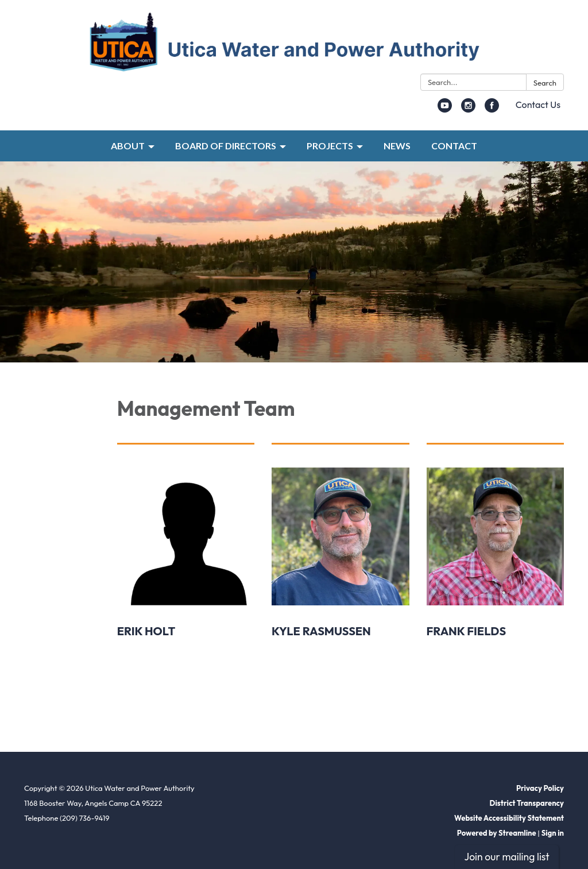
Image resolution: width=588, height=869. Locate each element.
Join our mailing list (506, 857)
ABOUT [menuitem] (128, 146)
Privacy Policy (540, 788)
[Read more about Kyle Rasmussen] (340, 580)
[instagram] (468, 109)
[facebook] (492, 109)
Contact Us (538, 105)
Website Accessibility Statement (509, 818)
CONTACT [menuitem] (454, 146)
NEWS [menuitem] (397, 146)
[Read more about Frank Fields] (495, 580)
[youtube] (445, 109)
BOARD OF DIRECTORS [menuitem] (226, 146)
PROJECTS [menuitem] (330, 146)
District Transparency (527, 803)
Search (545, 83)
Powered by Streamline (497, 833)
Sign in (553, 833)
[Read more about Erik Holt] (186, 580)
